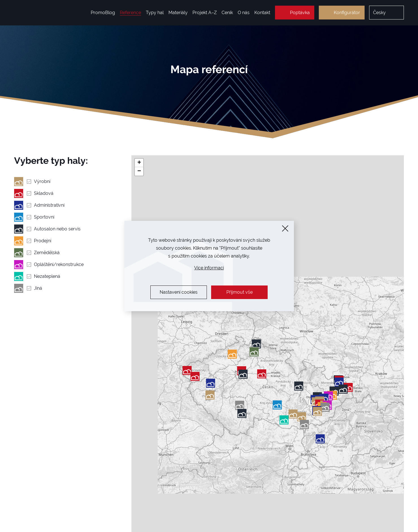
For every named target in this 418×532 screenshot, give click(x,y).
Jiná (38, 288)
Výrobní (42, 181)
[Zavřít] (285, 228)
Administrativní (49, 205)
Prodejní (43, 241)
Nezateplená (47, 276)
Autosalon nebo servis (57, 229)
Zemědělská (47, 253)
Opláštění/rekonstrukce (59, 264)
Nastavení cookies (179, 292)
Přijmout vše (240, 292)
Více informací (209, 268)
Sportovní (44, 217)
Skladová (44, 193)
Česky (379, 13)
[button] (304, 424)
